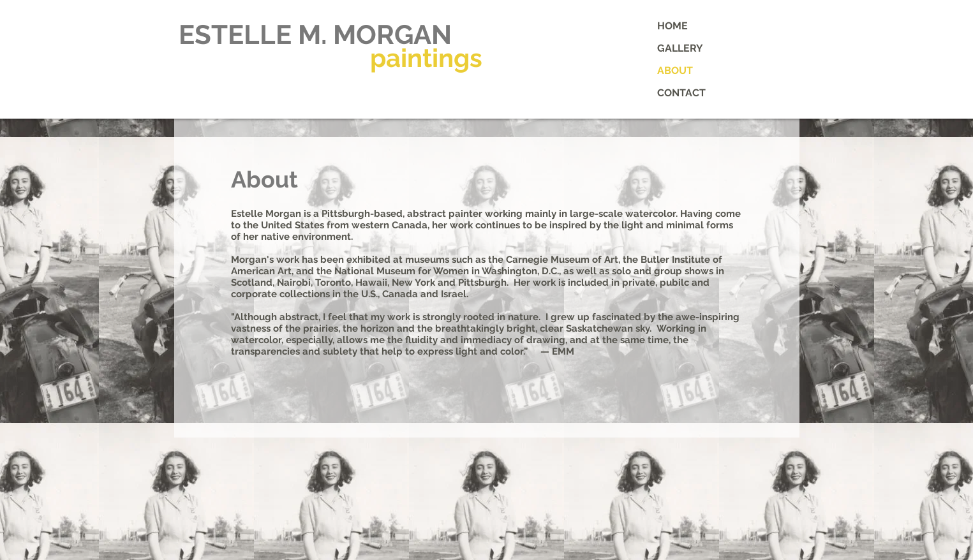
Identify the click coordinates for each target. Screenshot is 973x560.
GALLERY (680, 48)
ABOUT (675, 70)
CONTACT (681, 93)
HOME (672, 26)
